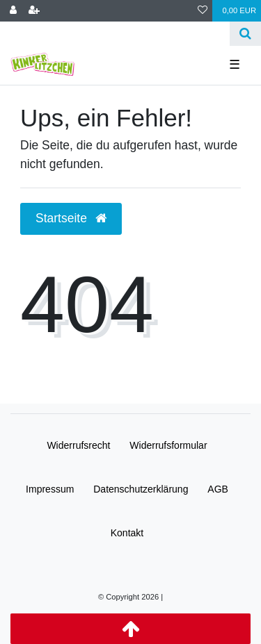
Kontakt (127, 533)
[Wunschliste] (203, 11)
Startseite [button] (71, 218)
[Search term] (115, 34)
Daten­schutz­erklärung (141, 489)
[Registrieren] (34, 11)
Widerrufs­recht (78, 445)
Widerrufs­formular (168, 445)
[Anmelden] (13, 11)
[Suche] (245, 34)
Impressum (50, 489)
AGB (218, 489)
